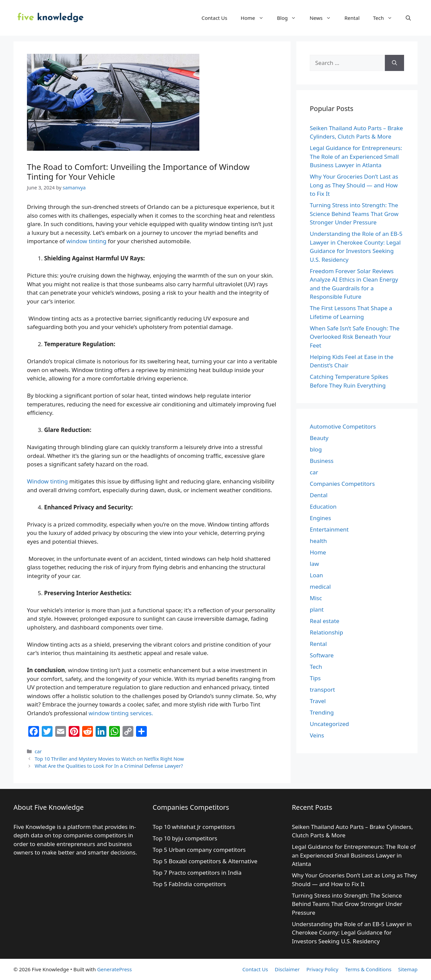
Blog (290, 18)
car (38, 751)
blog (316, 449)
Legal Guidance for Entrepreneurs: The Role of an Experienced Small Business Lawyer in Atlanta (356, 156)
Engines (320, 518)
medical (320, 587)
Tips (315, 678)
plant (317, 609)
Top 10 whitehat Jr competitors (194, 827)
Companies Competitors (342, 484)
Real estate (325, 621)
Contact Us (214, 18)
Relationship (326, 632)
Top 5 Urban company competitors (200, 850)
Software (322, 655)
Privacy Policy (322, 969)
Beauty (319, 438)
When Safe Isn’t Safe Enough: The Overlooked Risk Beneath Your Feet (355, 337)
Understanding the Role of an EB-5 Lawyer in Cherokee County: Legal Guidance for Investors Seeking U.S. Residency (352, 933)
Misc (316, 598)
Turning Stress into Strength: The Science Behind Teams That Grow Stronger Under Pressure (354, 214)
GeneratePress (114, 969)
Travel (318, 701)
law (314, 564)
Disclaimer (287, 969)
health (318, 541)
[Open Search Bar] (408, 18)
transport (322, 689)
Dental (319, 495)
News (324, 18)
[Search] (394, 63)
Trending (322, 712)
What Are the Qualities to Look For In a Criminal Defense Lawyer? (109, 766)
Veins (317, 735)
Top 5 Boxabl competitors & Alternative (205, 861)
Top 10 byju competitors (186, 838)
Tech (386, 18)
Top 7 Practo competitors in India (198, 873)
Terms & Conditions (368, 969)
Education (323, 506)
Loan (316, 575)
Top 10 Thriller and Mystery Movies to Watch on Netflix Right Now (109, 759)
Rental (352, 18)
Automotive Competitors (343, 426)
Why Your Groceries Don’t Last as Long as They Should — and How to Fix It (354, 185)
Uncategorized (329, 724)
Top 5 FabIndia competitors (189, 884)
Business (322, 461)
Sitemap (408, 969)
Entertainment (329, 529)
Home (256, 18)
